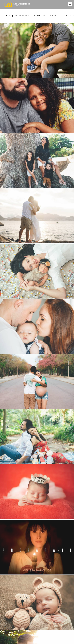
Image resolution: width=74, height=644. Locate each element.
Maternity (22, 16)
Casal (54, 16)
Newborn (40, 16)
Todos (6, 16)
